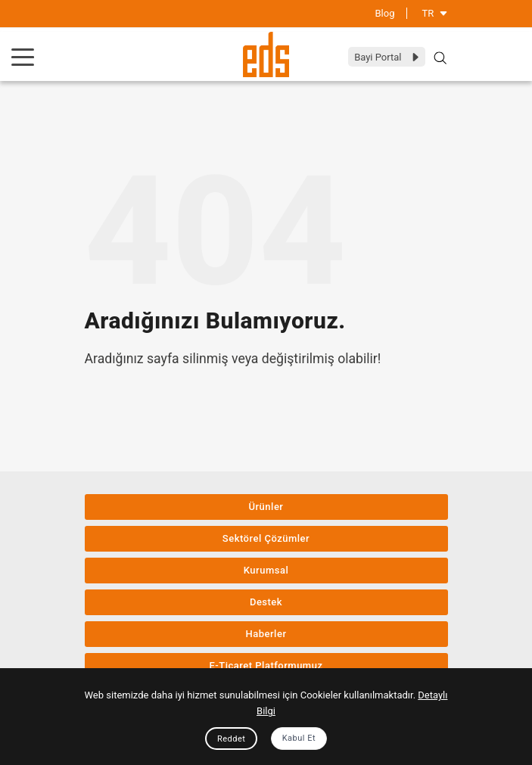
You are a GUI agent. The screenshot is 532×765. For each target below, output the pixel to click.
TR (435, 13)
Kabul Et (299, 738)
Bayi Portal (387, 57)
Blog (385, 13)
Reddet (231, 739)
